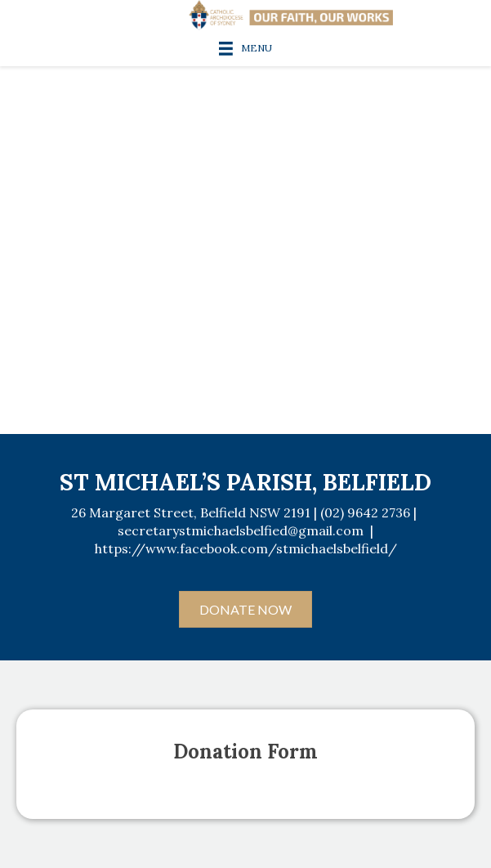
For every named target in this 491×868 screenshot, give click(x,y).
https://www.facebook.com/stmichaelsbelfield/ (246, 548)
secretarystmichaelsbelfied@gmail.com (241, 530)
